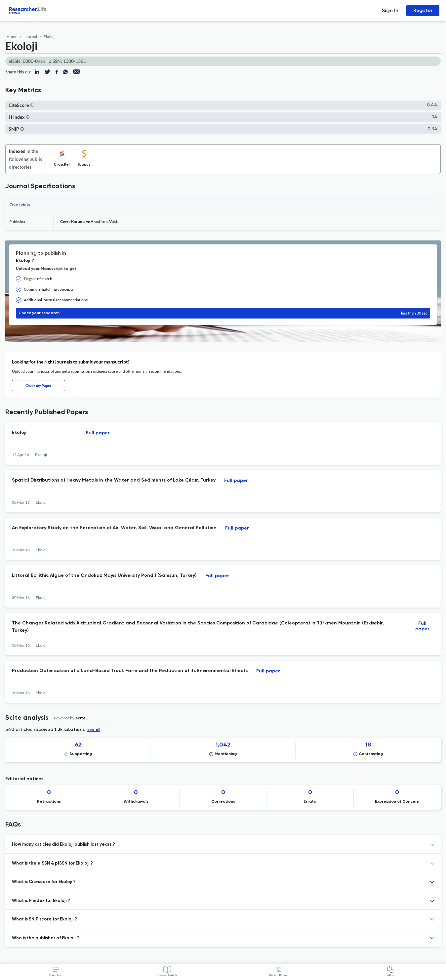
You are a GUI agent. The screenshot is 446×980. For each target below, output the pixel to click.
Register (423, 10)
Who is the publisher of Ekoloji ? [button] (45, 938)
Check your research (223, 313)
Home (12, 37)
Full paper (98, 433)
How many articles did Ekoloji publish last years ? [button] (63, 845)
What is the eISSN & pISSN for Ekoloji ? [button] (52, 863)
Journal (30, 37)
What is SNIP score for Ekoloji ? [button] (44, 919)
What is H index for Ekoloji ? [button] (41, 901)
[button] (32, 105)
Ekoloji (50, 37)
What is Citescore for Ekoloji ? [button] (44, 882)
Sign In (390, 10)
